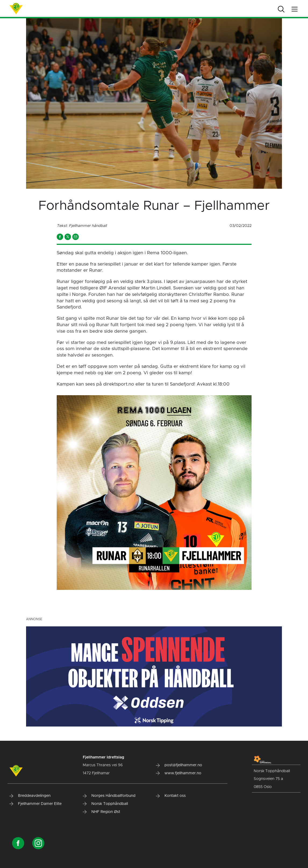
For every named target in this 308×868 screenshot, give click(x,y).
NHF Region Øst (101, 812)
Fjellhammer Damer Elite (35, 804)
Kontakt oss (171, 796)
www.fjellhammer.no (179, 773)
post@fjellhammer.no (179, 765)
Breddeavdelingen (30, 796)
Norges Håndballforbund (109, 796)
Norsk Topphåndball (105, 804)
